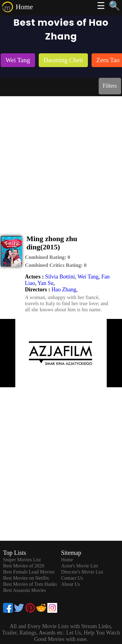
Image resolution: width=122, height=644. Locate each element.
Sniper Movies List (22, 560)
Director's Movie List (82, 572)
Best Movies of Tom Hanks (30, 584)
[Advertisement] (61, 160)
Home (24, 7)
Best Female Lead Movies (29, 572)
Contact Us (72, 578)
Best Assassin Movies (25, 590)
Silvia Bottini (60, 277)
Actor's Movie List (80, 566)
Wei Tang (88, 277)
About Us (71, 584)
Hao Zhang (64, 290)
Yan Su (45, 283)
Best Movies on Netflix (26, 578)
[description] (47, 257)
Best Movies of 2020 (24, 566)
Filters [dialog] (110, 86)
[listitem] (18, 61)
